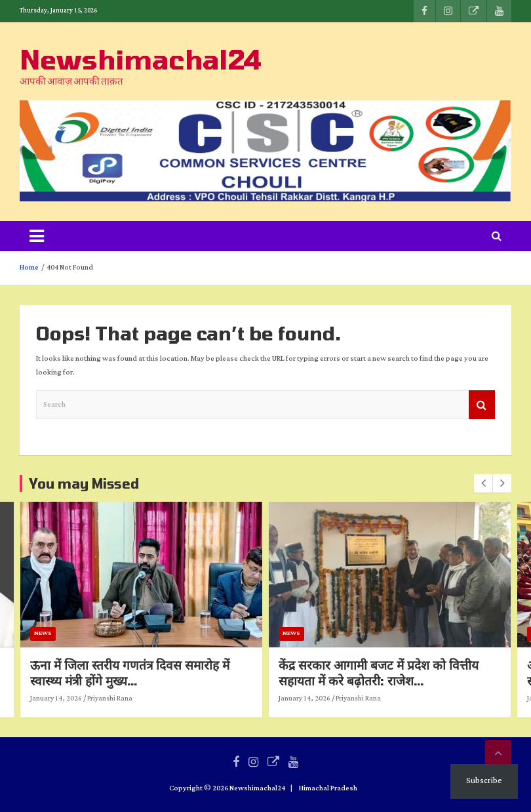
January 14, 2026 (97, 699)
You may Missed (84, 483)
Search (482, 405)
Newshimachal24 (141, 59)
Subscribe (484, 781)
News (84, 633)
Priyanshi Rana (151, 699)
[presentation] (483, 483)
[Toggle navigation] (37, 236)
